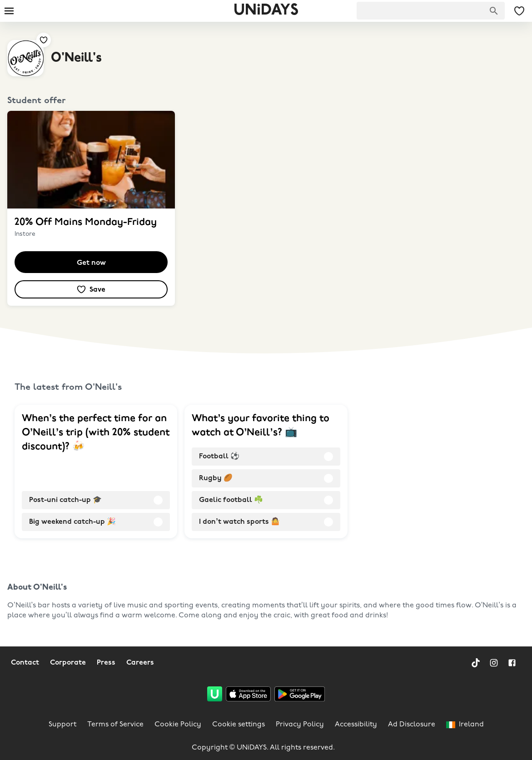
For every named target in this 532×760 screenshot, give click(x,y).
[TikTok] (476, 663)
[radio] (96, 500)
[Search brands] (494, 11)
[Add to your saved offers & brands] (44, 40)
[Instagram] (494, 663)
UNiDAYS (266, 11)
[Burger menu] (9, 11)
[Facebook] (512, 663)
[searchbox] (431, 11)
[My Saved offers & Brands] (519, 11)
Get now (91, 263)
